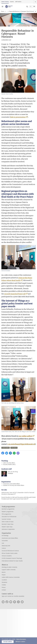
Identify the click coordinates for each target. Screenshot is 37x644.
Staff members (18, 2)
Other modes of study (8, 522)
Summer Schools (6, 519)
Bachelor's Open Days (8, 524)
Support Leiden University (9, 570)
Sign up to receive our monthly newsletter (13, 596)
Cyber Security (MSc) (9, 463)
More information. (21, 639)
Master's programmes (8, 512)
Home (3, 11)
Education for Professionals (9, 517)
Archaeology (5, 536)
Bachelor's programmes (8, 509)
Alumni (4, 572)
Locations (4, 580)
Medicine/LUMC (6, 546)
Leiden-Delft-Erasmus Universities (11, 577)
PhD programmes (6, 514)
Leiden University (5, 2)
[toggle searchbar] (27, 7)
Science (4, 548)
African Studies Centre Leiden (10, 553)
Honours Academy (7, 556)
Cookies (4, 585)
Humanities (5, 541)
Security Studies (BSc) (9, 464)
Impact (4, 575)
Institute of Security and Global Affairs (14, 485)
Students (12, 2)
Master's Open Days (7, 527)
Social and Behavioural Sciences (10, 551)
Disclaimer (4, 582)
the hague (14, 448)
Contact (4, 590)
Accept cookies (8, 642)
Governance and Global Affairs (11, 484)
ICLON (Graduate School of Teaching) (12, 558)
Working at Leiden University (9, 567)
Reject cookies (21, 642)
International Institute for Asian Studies (12, 561)
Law (3, 543)
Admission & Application (8, 529)
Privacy (4, 587)
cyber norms (6, 448)
